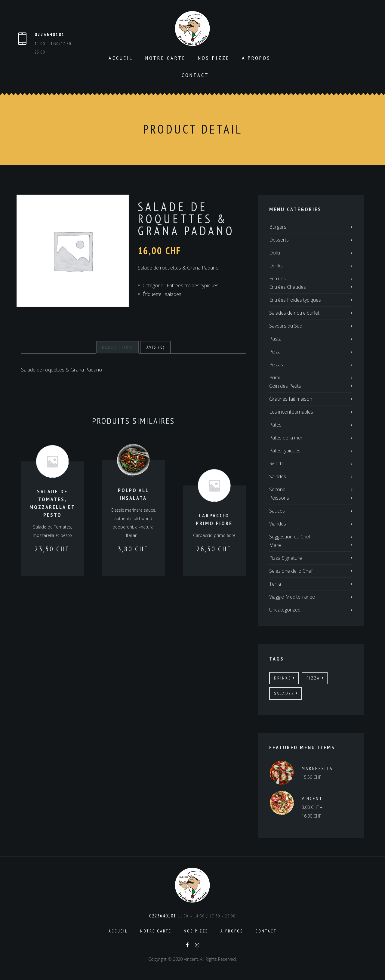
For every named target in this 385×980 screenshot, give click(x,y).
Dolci (275, 253)
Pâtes (275, 425)
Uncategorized (285, 610)
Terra (275, 584)
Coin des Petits (285, 386)
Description (117, 347)
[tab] (117, 347)
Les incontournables (291, 412)
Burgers (278, 227)
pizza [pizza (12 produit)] (313, 678)
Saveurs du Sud (286, 326)
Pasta (275, 339)
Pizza (275, 352)
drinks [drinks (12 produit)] (283, 678)
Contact (195, 75)
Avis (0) (156, 347)
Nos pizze (214, 58)
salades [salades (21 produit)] (284, 693)
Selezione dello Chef (291, 571)
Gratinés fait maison (291, 399)
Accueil (121, 58)
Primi (274, 378)
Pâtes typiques (285, 451)
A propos (256, 58)
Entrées (277, 279)
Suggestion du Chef (290, 537)
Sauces (277, 511)
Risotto (277, 464)
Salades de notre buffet (294, 313)
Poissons (279, 498)
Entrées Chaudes (288, 287)
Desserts (279, 240)
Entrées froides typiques (192, 285)
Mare (275, 545)
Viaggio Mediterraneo (292, 597)
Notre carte (165, 58)
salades (173, 294)
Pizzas (276, 365)
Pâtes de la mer (286, 438)
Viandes (278, 524)
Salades (278, 476)
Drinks (276, 266)
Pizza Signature (286, 558)
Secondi (278, 489)
